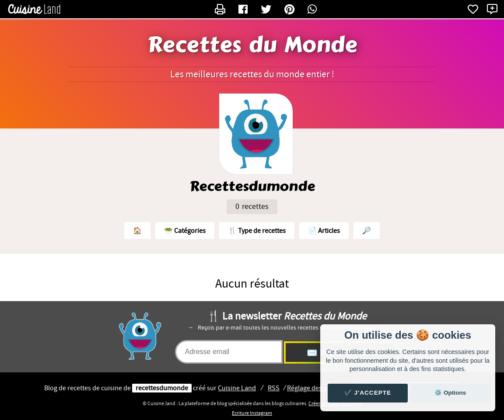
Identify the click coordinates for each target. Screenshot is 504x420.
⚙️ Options (450, 393)
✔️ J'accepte (368, 393)
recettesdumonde (162, 388)
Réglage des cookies (317, 388)
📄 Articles (324, 231)
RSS (274, 388)
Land (237, 388)
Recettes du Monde (252, 45)
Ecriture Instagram (252, 413)
